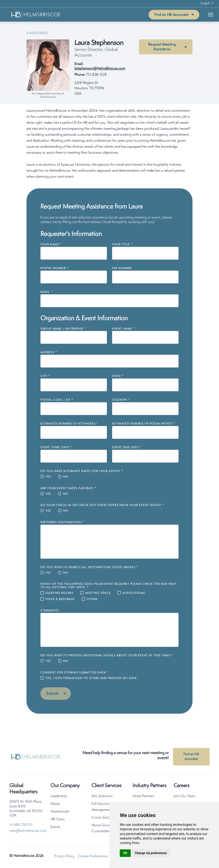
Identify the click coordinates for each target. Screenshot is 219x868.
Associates (38, 33)
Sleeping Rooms (59, 593)
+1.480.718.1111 (21, 826)
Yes (48, 477)
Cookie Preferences (93, 858)
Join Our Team (184, 797)
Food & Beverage (60, 599)
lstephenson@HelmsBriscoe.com (100, 69)
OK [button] (125, 853)
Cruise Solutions (104, 819)
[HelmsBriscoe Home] (36, 14)
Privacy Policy (65, 858)
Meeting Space (98, 593)
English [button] (206, 4)
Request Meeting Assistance (162, 47)
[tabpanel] (109, 144)
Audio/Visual (134, 593)
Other (92, 599)
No (66, 477)
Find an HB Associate (171, 15)
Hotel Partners (143, 797)
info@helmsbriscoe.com (28, 832)
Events (55, 828)
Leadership (59, 797)
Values (55, 805)
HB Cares (58, 821)
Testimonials (60, 813)
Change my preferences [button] (151, 853)
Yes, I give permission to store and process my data (91, 678)
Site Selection (102, 797)
